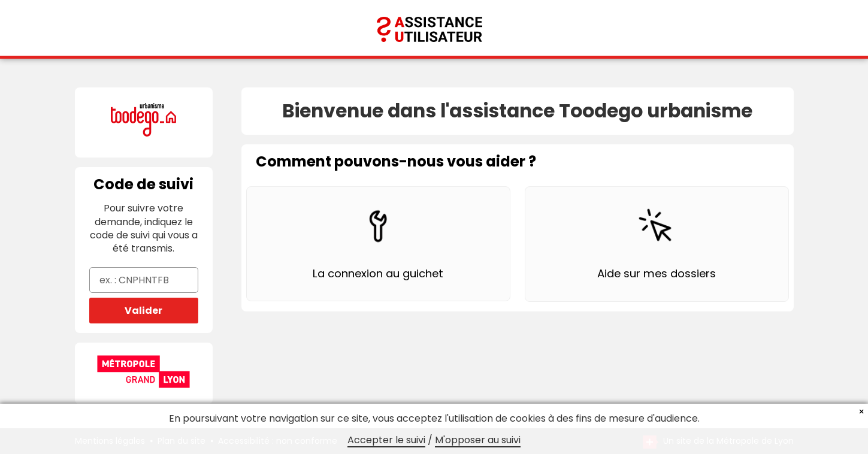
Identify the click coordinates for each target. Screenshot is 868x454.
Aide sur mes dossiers (657, 273)
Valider (143, 311)
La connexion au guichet (378, 273)
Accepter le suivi (386, 440)
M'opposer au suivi (478, 440)
